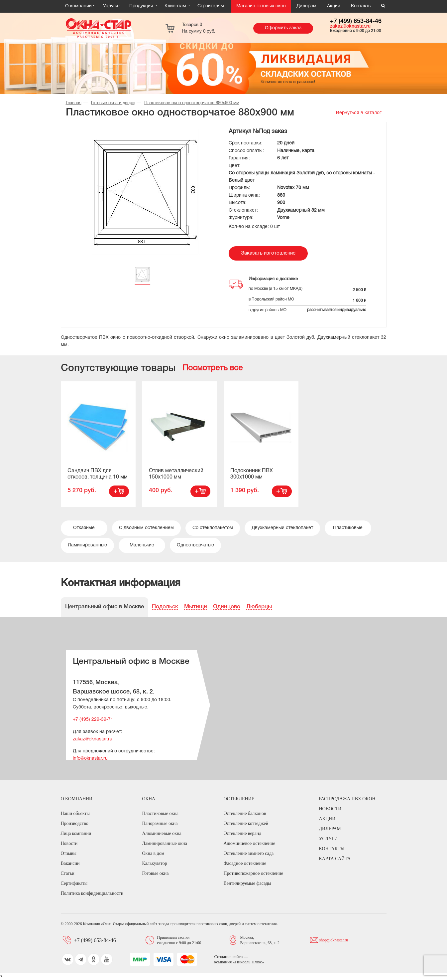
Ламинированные (87, 545)
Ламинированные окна (165, 843)
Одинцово (227, 607)
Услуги (111, 6)
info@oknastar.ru (90, 759)
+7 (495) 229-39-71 (93, 720)
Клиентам (175, 6)
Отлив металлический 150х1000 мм (176, 474)
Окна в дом (153, 853)
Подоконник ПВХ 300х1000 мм (252, 474)
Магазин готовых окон (261, 6)
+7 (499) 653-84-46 (356, 21)
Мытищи (196, 607)
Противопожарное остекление (254, 873)
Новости (69, 843)
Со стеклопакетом (213, 528)
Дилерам (306, 6)
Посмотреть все (213, 368)
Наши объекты (75, 813)
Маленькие (142, 545)
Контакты (361, 6)
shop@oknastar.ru (334, 940)
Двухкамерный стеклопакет (282, 528)
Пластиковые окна (160, 813)
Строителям (211, 6)
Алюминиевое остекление (249, 843)
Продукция (141, 6)
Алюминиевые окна (162, 833)
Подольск (165, 607)
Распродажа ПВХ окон (347, 799)
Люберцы (259, 607)
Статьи (68, 873)
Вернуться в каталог (359, 113)
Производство (75, 823)
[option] (98, 444)
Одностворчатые (195, 545)
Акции (334, 6)
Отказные (84, 528)
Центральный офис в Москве (105, 607)
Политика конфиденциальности (92, 893)
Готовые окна (156, 873)
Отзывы (69, 853)
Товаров (199, 28)
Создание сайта (229, 957)
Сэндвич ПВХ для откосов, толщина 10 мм (98, 474)
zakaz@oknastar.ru (350, 26)
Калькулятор (155, 863)
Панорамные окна (160, 823)
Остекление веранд (243, 833)
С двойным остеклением (146, 528)
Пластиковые (348, 528)
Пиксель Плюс (248, 962)
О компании (78, 6)
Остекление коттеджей (246, 823)
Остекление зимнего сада (249, 853)
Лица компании (76, 833)
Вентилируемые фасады (247, 883)
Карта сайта (335, 859)
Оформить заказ (283, 28)
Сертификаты (74, 883)
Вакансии (70, 863)
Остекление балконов (245, 813)
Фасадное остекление (245, 863)
